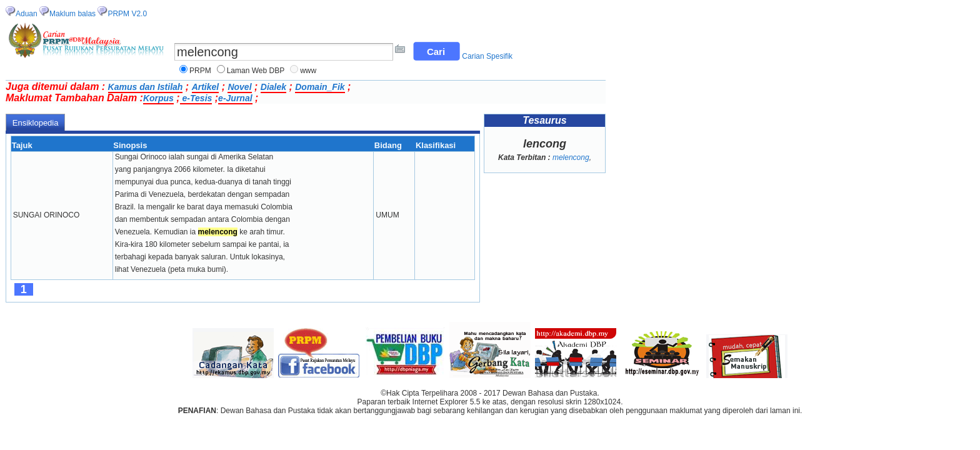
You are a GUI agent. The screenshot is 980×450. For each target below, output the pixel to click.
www (308, 71)
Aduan (27, 14)
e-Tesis (196, 98)
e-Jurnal (235, 98)
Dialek (273, 87)
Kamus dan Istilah (146, 87)
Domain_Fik (320, 87)
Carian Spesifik (487, 56)
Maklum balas (72, 14)
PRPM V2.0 (127, 14)
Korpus (158, 98)
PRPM (200, 71)
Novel (239, 87)
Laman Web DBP (256, 71)
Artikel (206, 87)
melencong (571, 157)
